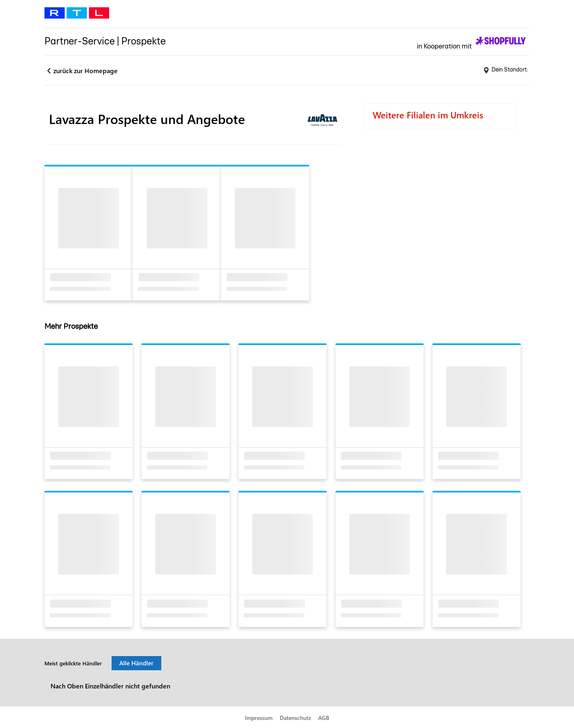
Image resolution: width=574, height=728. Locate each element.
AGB (324, 718)
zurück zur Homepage (85, 70)
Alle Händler (136, 663)
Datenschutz (295, 718)
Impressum (259, 718)
